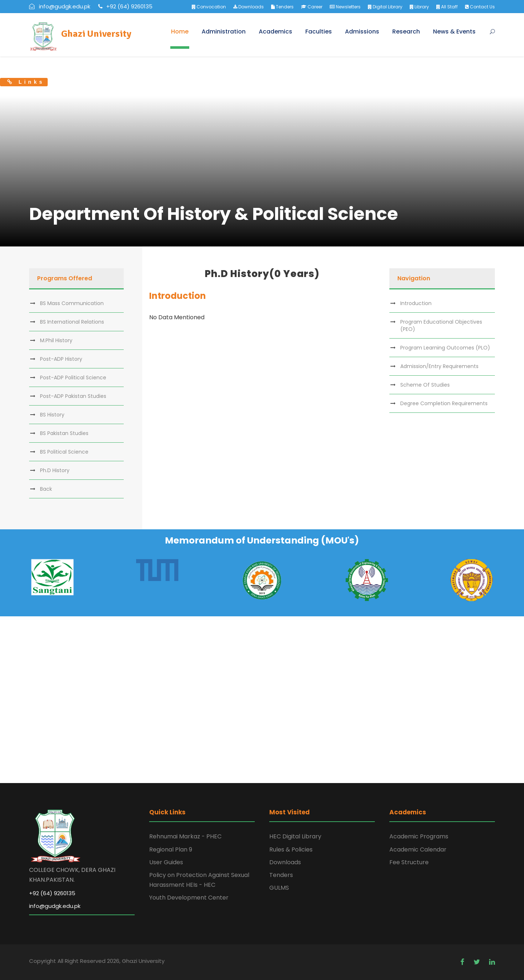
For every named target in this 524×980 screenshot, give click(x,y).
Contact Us (480, 7)
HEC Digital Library (295, 836)
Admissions (362, 31)
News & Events (454, 31)
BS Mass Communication (72, 303)
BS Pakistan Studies (64, 433)
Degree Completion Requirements (444, 403)
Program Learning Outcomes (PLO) (445, 348)
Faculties (319, 31)
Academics (275, 31)
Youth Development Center (189, 898)
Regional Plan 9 (171, 849)
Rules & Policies (291, 849)
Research (406, 31)
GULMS (279, 888)
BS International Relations (72, 322)
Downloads (249, 7)
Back (46, 489)
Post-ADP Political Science (73, 378)
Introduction (416, 303)
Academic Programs (419, 836)
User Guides (166, 862)
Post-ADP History (61, 359)
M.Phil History (56, 340)
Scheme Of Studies (425, 385)
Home (180, 31)
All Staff (447, 7)
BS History (52, 415)
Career (312, 7)
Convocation (209, 7)
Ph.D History (55, 470)
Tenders (282, 7)
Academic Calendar (418, 849)
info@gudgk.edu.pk (55, 906)
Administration (224, 31)
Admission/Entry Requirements (439, 366)
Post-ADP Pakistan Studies (73, 396)
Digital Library (385, 7)
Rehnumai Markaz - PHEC (185, 836)
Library (419, 7)
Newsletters (345, 7)
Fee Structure (409, 862)
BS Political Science (64, 452)
